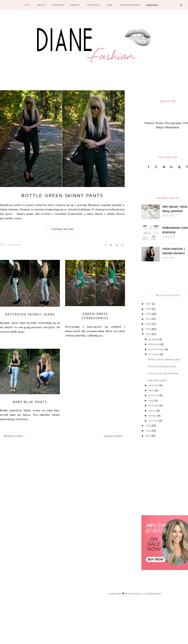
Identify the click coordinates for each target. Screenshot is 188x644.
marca (152, 411)
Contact (153, 5)
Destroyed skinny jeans (30, 314)
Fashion (58, 5)
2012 (148, 431)
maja (151, 400)
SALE (109, 5)
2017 (148, 319)
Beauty (75, 5)
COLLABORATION (130, 5)
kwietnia (154, 405)
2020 (148, 304)
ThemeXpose (136, 594)
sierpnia (153, 385)
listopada (154, 344)
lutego (153, 416)
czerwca (154, 395)
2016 (148, 324)
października (156, 349)
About (42, 5)
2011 (148, 436)
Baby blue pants (30, 402)
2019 (148, 309)
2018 (148, 314)
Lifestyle (93, 5)
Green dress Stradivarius (95, 316)
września (154, 354)
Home (27, 5)
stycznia (153, 421)
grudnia (153, 339)
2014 (148, 334)
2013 (148, 426)
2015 (148, 329)
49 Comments (15, 245)
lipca (151, 390)
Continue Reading (62, 229)
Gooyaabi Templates (173, 594)
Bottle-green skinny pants (62, 195)
